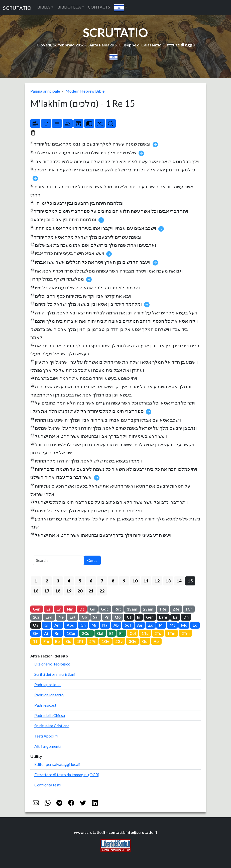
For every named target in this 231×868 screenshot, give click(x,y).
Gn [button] (83, 625)
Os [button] (36, 625)
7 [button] (102, 581)
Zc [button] (150, 625)
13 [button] (168, 581)
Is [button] (139, 617)
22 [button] (102, 591)
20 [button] (80, 591)
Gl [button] (46, 625)
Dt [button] (82, 609)
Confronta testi (47, 785)
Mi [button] (94, 625)
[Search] (58, 560)
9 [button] (124, 581)
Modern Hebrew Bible (85, 91)
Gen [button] (37, 609)
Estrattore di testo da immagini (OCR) (67, 775)
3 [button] (58, 581)
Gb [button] (84, 617)
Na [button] (105, 625)
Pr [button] (107, 617)
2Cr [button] (36, 617)
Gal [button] (100, 633)
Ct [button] (129, 617)
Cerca (92, 560)
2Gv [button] (119, 641)
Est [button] (73, 617)
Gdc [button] (105, 609)
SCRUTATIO (17, 8)
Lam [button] (163, 617)
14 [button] (179, 581)
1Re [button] (163, 609)
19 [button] (69, 591)
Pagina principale (45, 91)
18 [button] (58, 591)
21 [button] (91, 591)
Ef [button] (111, 633)
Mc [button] (184, 625)
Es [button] (48, 609)
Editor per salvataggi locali (57, 764)
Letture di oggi (179, 45)
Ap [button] (156, 641)
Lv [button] (59, 609)
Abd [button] (71, 625)
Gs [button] (92, 609)
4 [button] (69, 581)
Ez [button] (175, 617)
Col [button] (133, 633)
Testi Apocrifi (46, 736)
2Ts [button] (158, 633)
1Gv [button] (105, 641)
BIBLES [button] (44, 7)
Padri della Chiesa (50, 715)
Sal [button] (96, 617)
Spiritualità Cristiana (52, 726)
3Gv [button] (133, 641)
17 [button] (47, 591)
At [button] (46, 633)
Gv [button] (35, 633)
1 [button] (36, 581)
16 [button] (36, 591)
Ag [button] (140, 625)
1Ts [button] (145, 633)
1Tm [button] (171, 633)
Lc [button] (195, 625)
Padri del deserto (49, 695)
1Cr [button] (189, 609)
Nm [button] (70, 609)
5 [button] (80, 581)
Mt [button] (172, 625)
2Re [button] (176, 609)
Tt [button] (35, 641)
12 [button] (157, 581)
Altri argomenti (47, 746)
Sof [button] (128, 625)
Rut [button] (118, 609)
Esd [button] (49, 617)
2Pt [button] (92, 641)
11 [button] (146, 581)
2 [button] (47, 581)
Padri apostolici (48, 684)
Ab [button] (116, 625)
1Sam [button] (132, 609)
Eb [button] (57, 641)
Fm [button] (46, 641)
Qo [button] (118, 617)
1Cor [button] (71, 633)
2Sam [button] (148, 609)
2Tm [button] (186, 633)
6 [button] (91, 581)
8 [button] (113, 581)
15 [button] (190, 581)
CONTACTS (99, 7)
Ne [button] (61, 617)
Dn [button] (186, 617)
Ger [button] (150, 617)
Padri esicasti (46, 705)
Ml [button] (161, 625)
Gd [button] (145, 641)
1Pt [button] (80, 641)
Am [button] (57, 625)
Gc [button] (68, 641)
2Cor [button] (87, 633)
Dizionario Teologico (52, 664)
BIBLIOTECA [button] (69, 7)
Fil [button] (121, 633)
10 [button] (135, 581)
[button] (121, 8)
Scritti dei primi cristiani (55, 674)
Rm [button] (58, 633)
